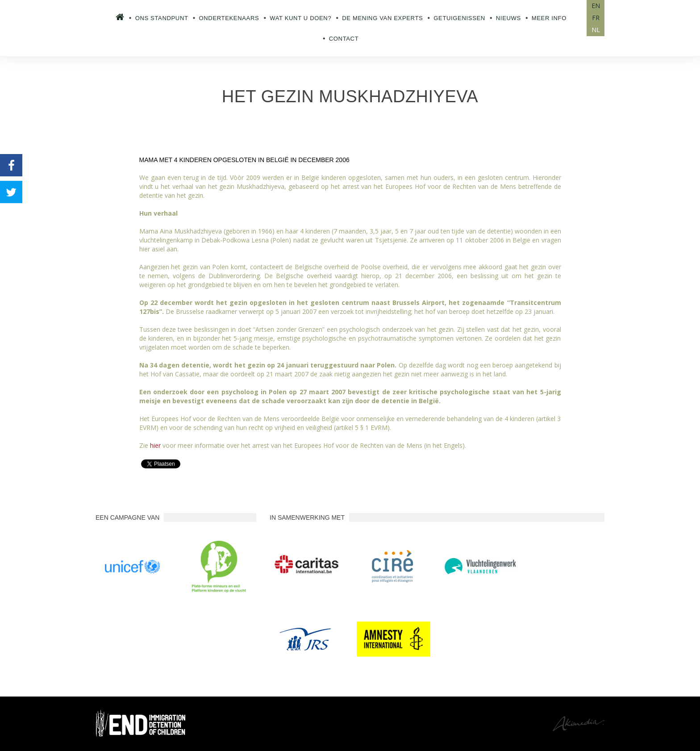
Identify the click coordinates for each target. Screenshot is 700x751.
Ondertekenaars (229, 18)
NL (596, 30)
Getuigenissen (459, 18)
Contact (344, 39)
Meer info (549, 18)
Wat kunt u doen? (300, 18)
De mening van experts (382, 18)
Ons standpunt (162, 18)
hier (155, 445)
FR (596, 18)
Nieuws (508, 18)
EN (596, 6)
